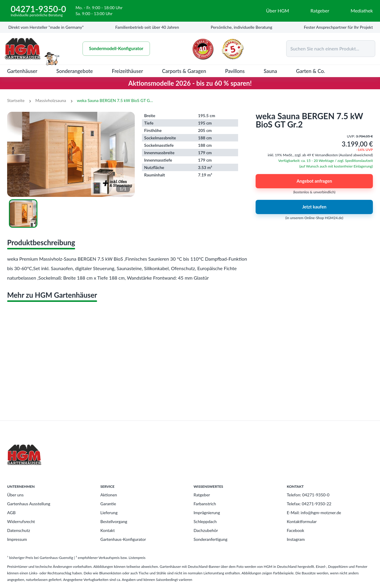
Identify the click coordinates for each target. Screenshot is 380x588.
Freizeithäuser (128, 71)
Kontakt (108, 530)
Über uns (15, 495)
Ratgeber (202, 495)
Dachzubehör (206, 530)
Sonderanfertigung (210, 539)
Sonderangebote (75, 71)
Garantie (108, 504)
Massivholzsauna (51, 100)
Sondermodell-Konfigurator (116, 49)
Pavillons (235, 71)
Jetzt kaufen (314, 207)
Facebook (296, 530)
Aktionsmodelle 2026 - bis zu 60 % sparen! (190, 83)
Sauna (270, 71)
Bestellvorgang (114, 521)
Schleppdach (205, 521)
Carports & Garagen (184, 71)
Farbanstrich (205, 504)
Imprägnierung (207, 513)
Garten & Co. (310, 71)
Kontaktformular (302, 521)
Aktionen (109, 495)
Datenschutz (19, 530)
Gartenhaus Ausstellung (29, 504)
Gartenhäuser (22, 71)
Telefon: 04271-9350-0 (308, 495)
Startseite (16, 100)
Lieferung (109, 513)
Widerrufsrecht (21, 521)
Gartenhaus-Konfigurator (123, 539)
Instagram (296, 539)
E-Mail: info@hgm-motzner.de (314, 513)
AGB (11, 513)
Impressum (17, 539)
